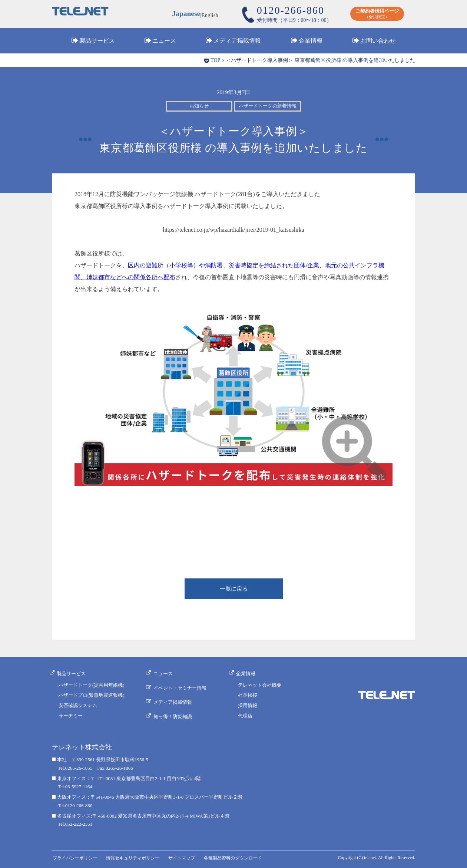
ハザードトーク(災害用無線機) (92, 685)
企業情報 (311, 42)
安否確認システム (78, 706)
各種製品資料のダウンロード (241, 856)
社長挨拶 (249, 695)
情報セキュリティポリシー (137, 856)
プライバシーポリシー (76, 856)
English (211, 15)
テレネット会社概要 (261, 685)
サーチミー (71, 716)
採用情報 (249, 706)
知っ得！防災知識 (175, 711)
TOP (215, 60)
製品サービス (97, 42)
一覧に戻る (233, 590)
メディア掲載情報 (237, 42)
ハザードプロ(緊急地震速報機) (92, 695)
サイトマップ (188, 856)
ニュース (164, 42)
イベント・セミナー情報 (182, 687)
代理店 (246, 716)
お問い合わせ (378, 42)
